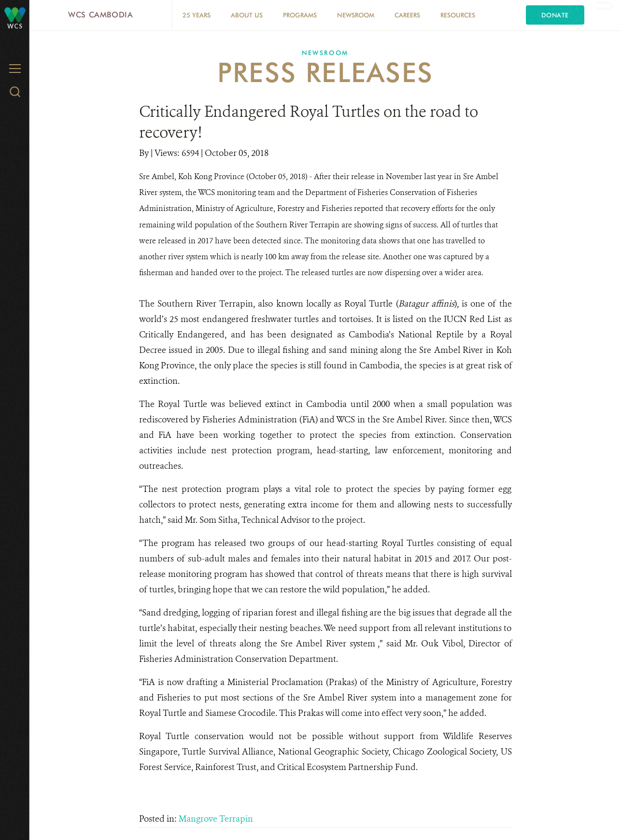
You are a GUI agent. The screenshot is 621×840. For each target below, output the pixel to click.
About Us (247, 15)
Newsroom (356, 15)
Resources (458, 15)
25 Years (197, 15)
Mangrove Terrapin (216, 819)
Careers (407, 15)
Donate (555, 15)
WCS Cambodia (101, 15)
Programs (300, 15)
